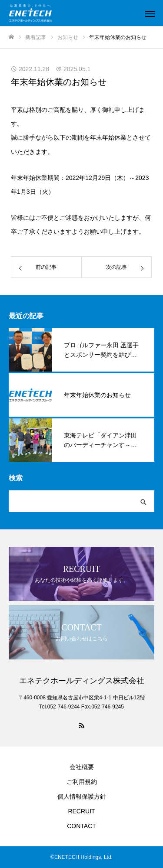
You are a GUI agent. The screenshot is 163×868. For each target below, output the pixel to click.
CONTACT (81, 826)
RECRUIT (81, 811)
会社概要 (82, 767)
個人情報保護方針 (82, 796)
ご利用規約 (82, 782)
